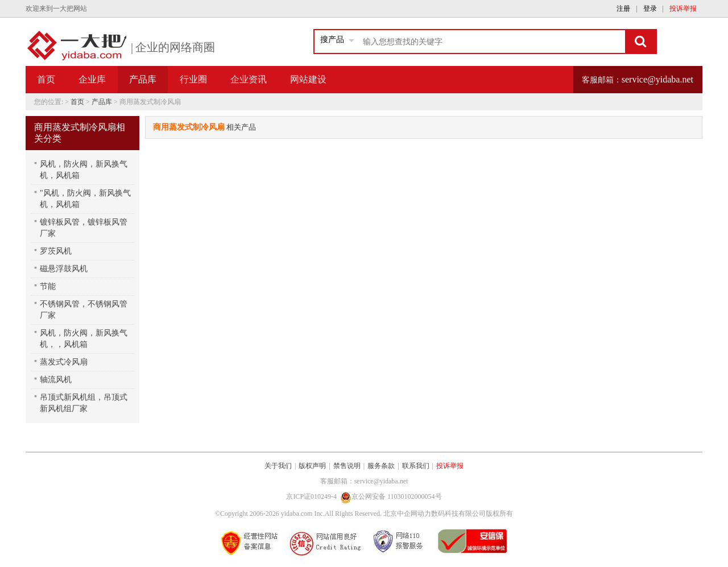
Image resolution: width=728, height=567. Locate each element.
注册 (623, 9)
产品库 (102, 102)
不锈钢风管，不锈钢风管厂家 (84, 310)
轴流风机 (56, 380)
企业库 (92, 79)
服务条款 (381, 466)
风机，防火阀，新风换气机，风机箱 (84, 170)
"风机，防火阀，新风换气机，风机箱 (85, 199)
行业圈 (193, 79)
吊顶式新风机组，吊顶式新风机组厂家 (84, 403)
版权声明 (312, 466)
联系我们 (416, 466)
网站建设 (308, 79)
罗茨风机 (56, 251)
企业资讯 (249, 79)
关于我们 (278, 466)
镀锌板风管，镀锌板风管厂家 (84, 228)
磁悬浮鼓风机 (64, 269)
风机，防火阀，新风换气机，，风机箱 (84, 339)
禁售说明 (347, 466)
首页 (46, 79)
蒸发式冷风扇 (64, 362)
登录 (650, 9)
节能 (48, 286)
